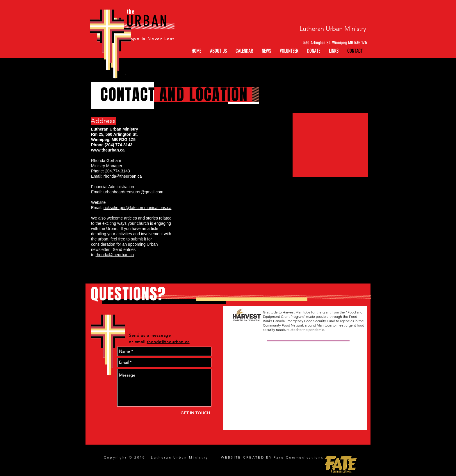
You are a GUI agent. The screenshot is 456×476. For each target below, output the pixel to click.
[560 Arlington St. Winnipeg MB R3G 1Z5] (331, 43)
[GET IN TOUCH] (195, 413)
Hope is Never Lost (150, 39)
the (131, 12)
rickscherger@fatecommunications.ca (138, 208)
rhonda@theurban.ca (123, 176)
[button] (334, 51)
